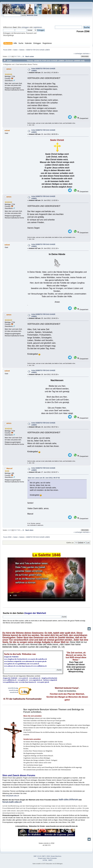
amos (9, 69)
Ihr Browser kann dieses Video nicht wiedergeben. (46, 579)
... (21, 56)
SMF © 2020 (46, 856)
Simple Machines (56, 856)
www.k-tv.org (13, 690)
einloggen (25, 27)
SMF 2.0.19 (37, 856)
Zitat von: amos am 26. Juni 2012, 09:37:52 (44, 478)
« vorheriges (78, 54)
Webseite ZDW (32, 15)
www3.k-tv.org (13, 688)
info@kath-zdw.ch (12, 796)
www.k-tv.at (14, 692)
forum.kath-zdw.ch (12, 802)
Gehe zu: (70, 543)
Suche (6, 613)
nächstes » (87, 54)
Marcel (9, 468)
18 (23, 56)
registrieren (38, 27)
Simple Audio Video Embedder (47, 858)
